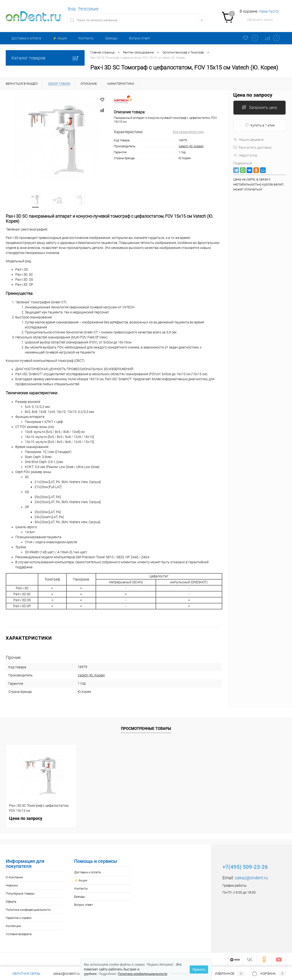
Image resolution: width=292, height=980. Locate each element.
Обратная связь (23, 974)
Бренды (111, 38)
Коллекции (13, 926)
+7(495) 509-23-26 (245, 867)
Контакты (86, 38)
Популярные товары (20, 893)
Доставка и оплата (26, 38)
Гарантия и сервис (19, 918)
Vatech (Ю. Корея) (191, 146)
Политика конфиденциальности (28, 910)
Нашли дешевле (248, 140)
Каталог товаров (45, 58)
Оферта (11, 902)
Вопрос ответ (140, 38)
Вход (72, 9)
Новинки (12, 885)
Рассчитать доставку (252, 148)
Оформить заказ (260, 20)
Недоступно (245, 155)
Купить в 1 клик (260, 125)
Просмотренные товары (146, 728)
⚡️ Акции (60, 38)
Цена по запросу (253, 95)
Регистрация (88, 9)
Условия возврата (19, 934)
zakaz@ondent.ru (251, 878)
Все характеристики (188, 132)
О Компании (14, 877)
